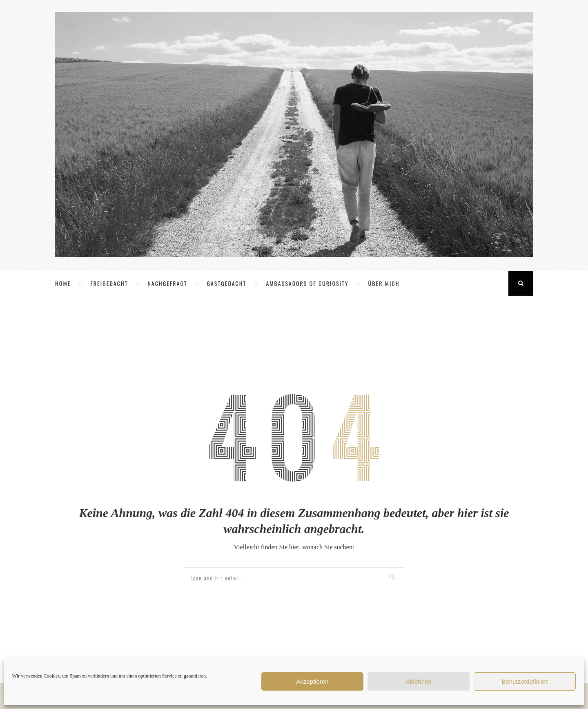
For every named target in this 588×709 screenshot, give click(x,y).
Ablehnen (418, 681)
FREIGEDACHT (109, 283)
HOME (63, 283)
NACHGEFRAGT (167, 283)
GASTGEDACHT (227, 283)
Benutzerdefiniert (525, 681)
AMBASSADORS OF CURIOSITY (307, 283)
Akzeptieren (312, 681)
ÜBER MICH (384, 283)
